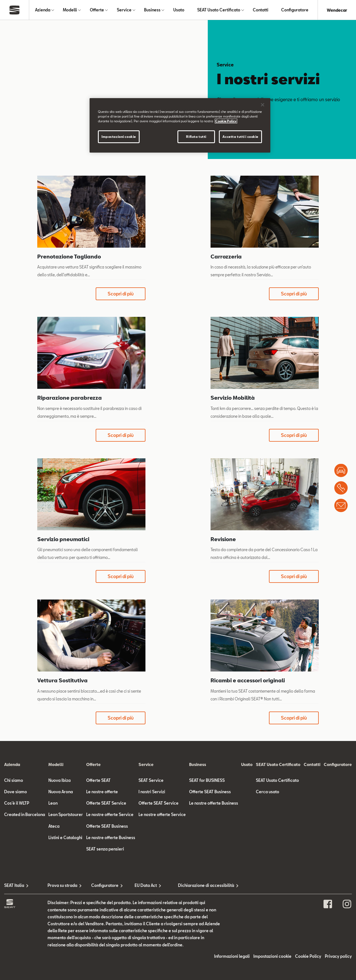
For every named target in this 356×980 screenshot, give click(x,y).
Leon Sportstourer (66, 815)
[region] (180, 125)
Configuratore (295, 10)
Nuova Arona (61, 792)
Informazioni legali (232, 957)
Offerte (97, 10)
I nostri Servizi (152, 792)
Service (124, 10)
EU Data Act (146, 886)
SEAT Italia (14, 886)
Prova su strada (62, 886)
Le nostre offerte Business (111, 838)
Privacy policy (338, 957)
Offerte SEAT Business (107, 826)
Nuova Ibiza (60, 781)
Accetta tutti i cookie (240, 137)
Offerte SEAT (98, 781)
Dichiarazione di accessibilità (200, 886)
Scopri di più (121, 294)
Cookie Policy (308, 957)
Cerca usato (268, 792)
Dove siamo (16, 792)
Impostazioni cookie (272, 957)
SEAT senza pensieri (105, 849)
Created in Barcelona (25, 815)
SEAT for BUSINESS (207, 781)
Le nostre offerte (102, 792)
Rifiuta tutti (196, 137)
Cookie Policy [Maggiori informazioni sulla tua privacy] (226, 121)
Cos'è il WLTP (17, 804)
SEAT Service (151, 781)
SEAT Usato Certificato (219, 10)
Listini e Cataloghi (65, 838)
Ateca (54, 826)
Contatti (261, 10)
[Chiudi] (263, 105)
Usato (179, 10)
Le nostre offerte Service (110, 815)
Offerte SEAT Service (106, 804)
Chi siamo (14, 781)
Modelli (70, 10)
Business (152, 10)
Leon (53, 804)
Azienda (43, 10)
